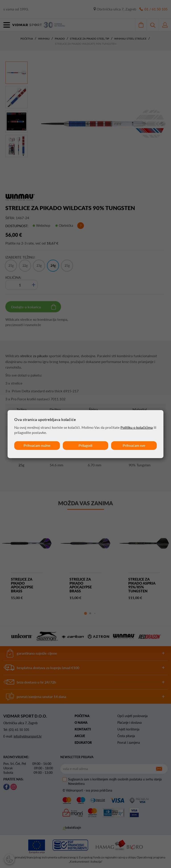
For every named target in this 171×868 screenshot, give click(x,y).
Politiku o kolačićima (137, 427)
